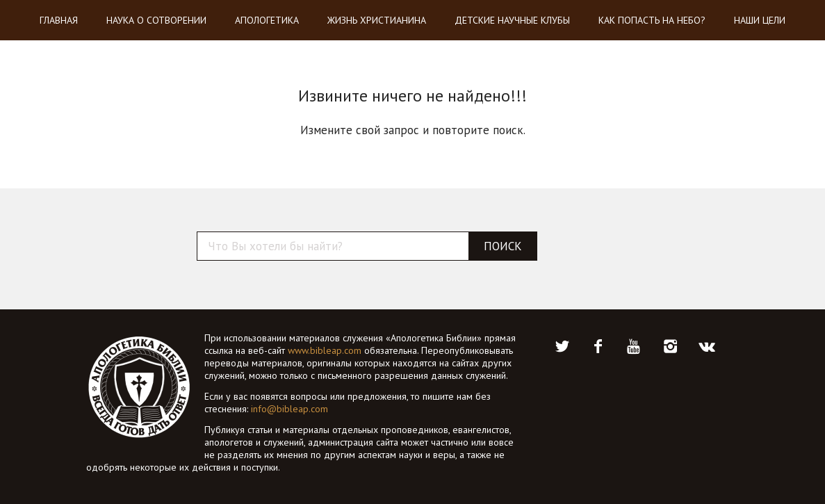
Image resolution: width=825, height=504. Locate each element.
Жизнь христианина (377, 20)
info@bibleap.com (289, 409)
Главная (59, 20)
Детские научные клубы (512, 20)
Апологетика (267, 20)
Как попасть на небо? (652, 20)
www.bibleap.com (325, 350)
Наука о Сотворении (156, 20)
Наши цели (760, 20)
